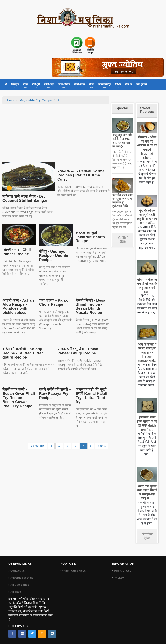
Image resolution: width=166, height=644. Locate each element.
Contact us (17, 571)
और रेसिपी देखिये (123, 240)
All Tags (16, 592)
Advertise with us (22, 578)
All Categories (20, 585)
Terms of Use (123, 571)
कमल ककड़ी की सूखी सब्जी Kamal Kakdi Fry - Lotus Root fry (91, 396)
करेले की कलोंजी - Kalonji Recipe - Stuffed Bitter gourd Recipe (23, 353)
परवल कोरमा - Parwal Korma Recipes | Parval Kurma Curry (81, 175)
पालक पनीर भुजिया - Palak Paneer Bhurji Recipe (78, 351)
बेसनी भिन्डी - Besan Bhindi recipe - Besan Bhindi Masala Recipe (92, 306)
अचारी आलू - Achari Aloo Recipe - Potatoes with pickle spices (18, 306)
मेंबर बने (129, 84)
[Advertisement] (56, 135)
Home (10, 100)
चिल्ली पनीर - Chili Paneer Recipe (17, 252)
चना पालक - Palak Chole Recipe (54, 302)
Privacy (119, 578)
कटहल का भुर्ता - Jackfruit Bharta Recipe (90, 237)
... (59, 446)
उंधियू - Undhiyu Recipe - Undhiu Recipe (54, 256)
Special (122, 108)
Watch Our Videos (74, 571)
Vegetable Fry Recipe (36, 100)
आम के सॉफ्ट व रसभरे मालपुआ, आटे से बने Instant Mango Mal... (147, 352)
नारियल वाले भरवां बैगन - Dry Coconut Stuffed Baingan (25, 198)
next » (102, 446)
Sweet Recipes (147, 110)
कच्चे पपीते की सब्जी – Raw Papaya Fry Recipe (55, 394)
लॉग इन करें (142, 84)
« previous (37, 446)
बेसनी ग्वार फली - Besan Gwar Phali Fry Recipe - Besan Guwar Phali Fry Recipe (19, 398)
